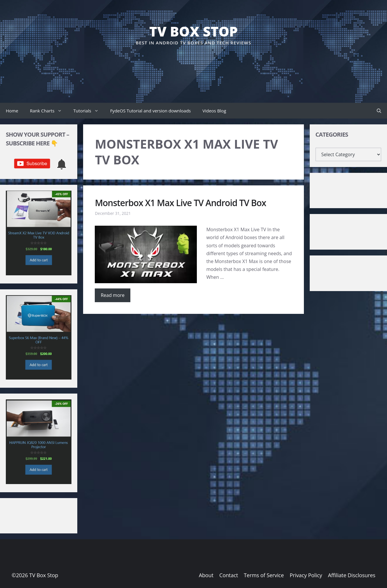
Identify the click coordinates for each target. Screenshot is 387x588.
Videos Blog (214, 111)
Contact (229, 575)
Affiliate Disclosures (352, 575)
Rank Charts (49, 111)
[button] (379, 111)
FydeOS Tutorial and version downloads (151, 111)
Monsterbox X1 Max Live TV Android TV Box (180, 203)
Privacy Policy (306, 575)
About (206, 575)
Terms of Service (264, 575)
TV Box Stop (193, 31)
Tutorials (89, 111)
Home (12, 111)
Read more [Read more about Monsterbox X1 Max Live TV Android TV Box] (113, 295)
